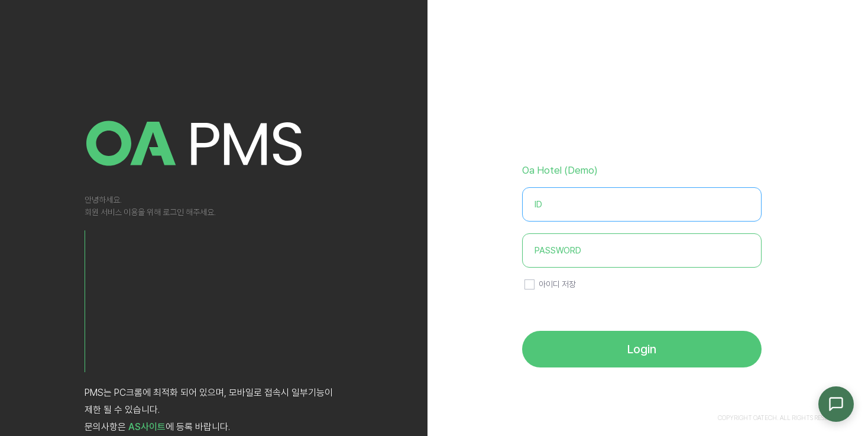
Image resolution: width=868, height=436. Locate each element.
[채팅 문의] (836, 404)
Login (642, 349)
